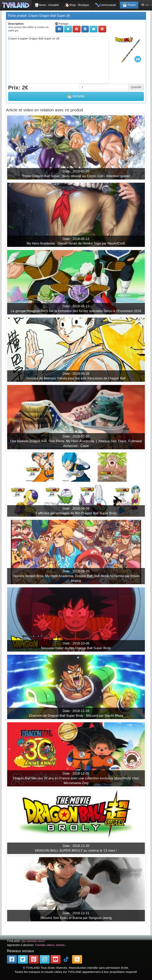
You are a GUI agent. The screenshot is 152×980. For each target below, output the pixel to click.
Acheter (76, 96)
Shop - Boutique (77, 5)
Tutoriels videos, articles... (51, 945)
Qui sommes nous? (33, 941)
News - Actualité (47, 5)
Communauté (105, 5)
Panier (129, 5)
